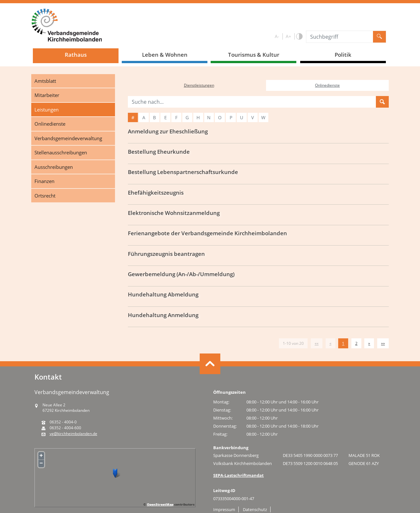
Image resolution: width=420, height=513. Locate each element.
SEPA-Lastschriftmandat (239, 475)
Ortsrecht (45, 196)
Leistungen (47, 110)
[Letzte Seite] (383, 343)
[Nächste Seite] (369, 343)
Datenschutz (255, 509)
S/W (299, 37)
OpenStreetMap (160, 504)
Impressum (224, 509)
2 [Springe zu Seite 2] (356, 343)
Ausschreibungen (54, 167)
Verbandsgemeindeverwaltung (68, 138)
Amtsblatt (45, 81)
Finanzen (44, 181)
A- (277, 36)
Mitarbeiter (47, 95)
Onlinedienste (50, 124)
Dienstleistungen (199, 85)
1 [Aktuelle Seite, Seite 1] (343, 343)
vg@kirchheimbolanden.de (73, 434)
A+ (288, 36)
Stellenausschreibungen (61, 152)
